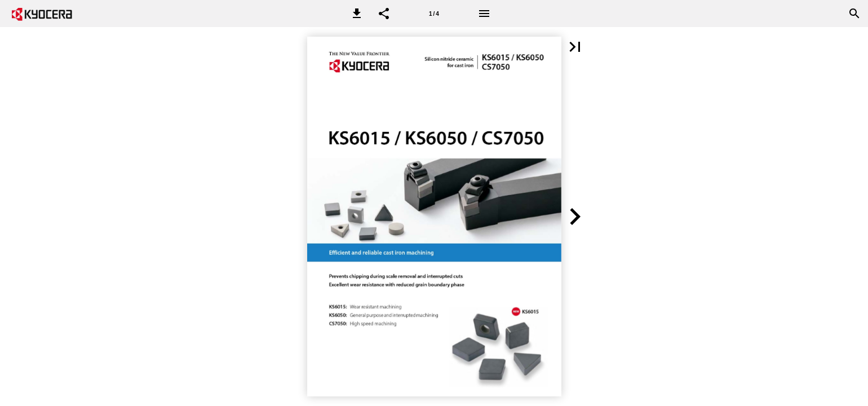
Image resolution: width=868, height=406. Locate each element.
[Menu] (484, 14)
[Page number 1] (434, 14)
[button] (357, 14)
